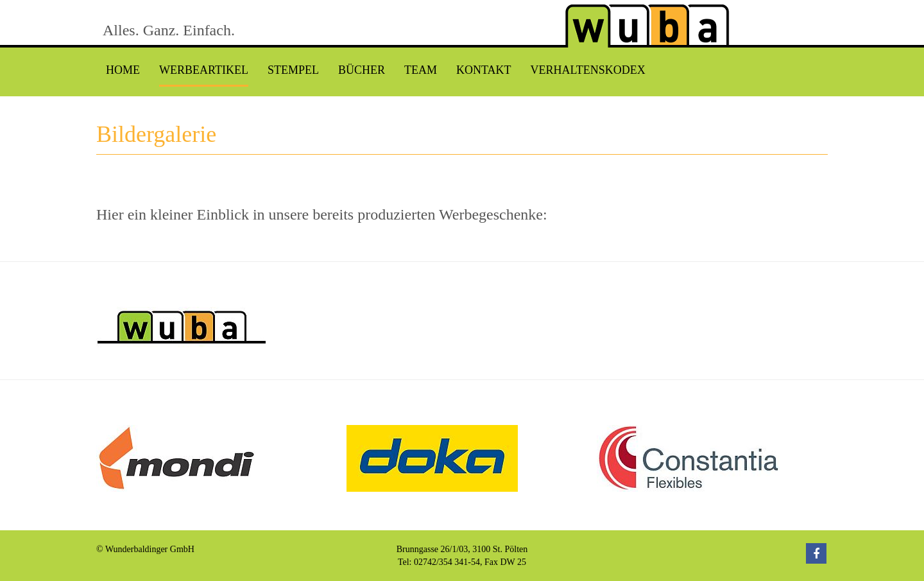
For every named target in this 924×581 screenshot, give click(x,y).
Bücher (362, 70)
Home (123, 70)
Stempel (293, 70)
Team (421, 70)
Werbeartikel (204, 70)
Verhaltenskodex (587, 70)
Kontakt (484, 70)
